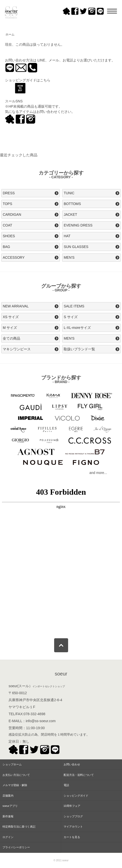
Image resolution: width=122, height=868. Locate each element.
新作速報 (8, 816)
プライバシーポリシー (16, 847)
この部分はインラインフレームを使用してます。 (61, 558)
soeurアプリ (10, 806)
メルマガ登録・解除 (15, 785)
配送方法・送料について (79, 775)
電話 (66, 785)
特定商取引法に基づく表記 (19, 827)
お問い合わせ (72, 764)
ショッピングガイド (76, 796)
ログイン (8, 837)
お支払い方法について (16, 775)
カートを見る (72, 837)
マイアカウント (73, 827)
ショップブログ (73, 816)
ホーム (10, 34)
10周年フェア (72, 806)
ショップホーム (12, 764)
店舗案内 (8, 796)
